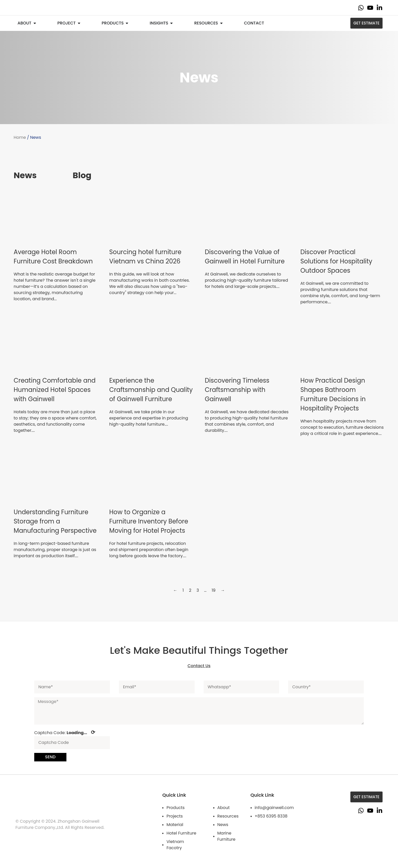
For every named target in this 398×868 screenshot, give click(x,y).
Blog (82, 175)
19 (214, 590)
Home (20, 137)
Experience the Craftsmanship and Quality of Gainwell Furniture (151, 390)
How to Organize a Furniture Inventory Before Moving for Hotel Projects (149, 521)
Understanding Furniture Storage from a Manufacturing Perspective (55, 521)
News (25, 175)
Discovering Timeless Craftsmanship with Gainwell (237, 390)
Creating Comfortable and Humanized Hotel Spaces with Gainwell (55, 390)
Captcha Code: (65, 732)
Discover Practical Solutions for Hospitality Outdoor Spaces (336, 261)
